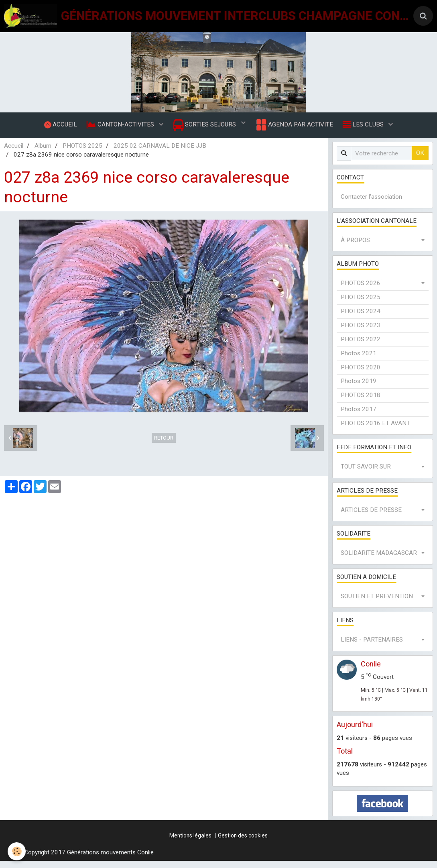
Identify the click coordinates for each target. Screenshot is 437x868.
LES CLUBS (369, 128)
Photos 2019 (359, 388)
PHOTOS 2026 (361, 290)
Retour (164, 445)
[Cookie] (17, 851)
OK (420, 160)
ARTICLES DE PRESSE (371, 517)
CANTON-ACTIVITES (119, 128)
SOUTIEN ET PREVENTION (377, 603)
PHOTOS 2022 (361, 346)
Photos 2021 (359, 361)
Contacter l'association (371, 204)
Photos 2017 (359, 416)
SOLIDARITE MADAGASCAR (379, 560)
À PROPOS (355, 247)
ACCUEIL (56, 128)
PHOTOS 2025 (82, 153)
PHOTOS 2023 (361, 332)
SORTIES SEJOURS (205, 129)
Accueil (14, 153)
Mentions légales (190, 843)
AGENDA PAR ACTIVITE (296, 128)
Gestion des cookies (243, 843)
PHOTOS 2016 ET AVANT (375, 430)
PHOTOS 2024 (361, 318)
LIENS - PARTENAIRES (372, 647)
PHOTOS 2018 (361, 402)
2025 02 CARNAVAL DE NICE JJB (160, 153)
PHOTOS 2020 (361, 375)
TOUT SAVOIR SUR (366, 474)
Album (43, 153)
